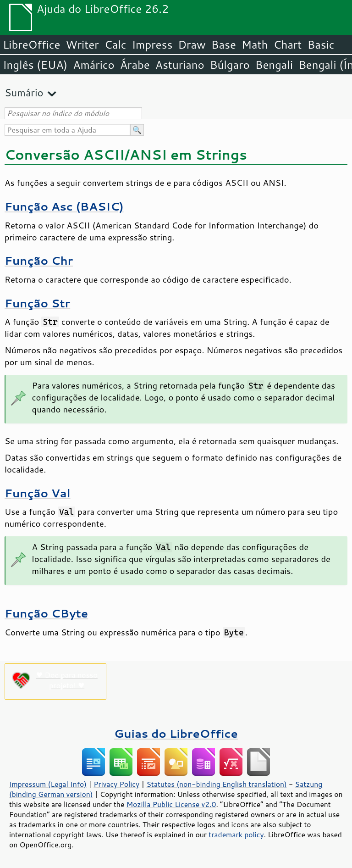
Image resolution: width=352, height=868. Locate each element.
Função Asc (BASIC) (64, 206)
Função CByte (46, 613)
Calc (115, 45)
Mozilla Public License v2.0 (171, 804)
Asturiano (180, 65)
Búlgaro (230, 65)
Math (255, 45)
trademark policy (236, 835)
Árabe (135, 65)
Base (224, 45)
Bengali (274, 65)
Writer (82, 45)
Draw (192, 45)
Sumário (24, 92)
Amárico (94, 65)
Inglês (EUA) (35, 65)
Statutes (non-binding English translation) (216, 784)
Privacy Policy (116, 784)
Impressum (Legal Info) (48, 784)
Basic (321, 45)
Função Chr (39, 260)
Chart (287, 45)
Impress (152, 45)
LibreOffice (31, 45)
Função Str (37, 303)
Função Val (38, 493)
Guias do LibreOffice (176, 733)
